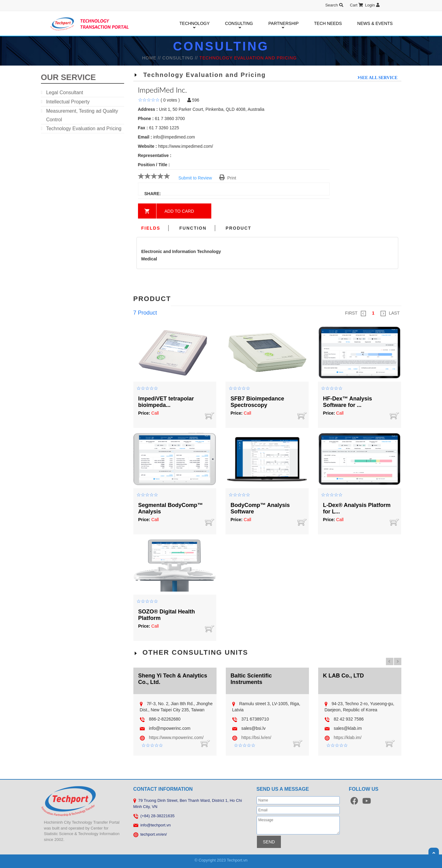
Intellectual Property (68, 102)
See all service (379, 78)
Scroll (434, 853)
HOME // (152, 58)
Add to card (179, 211)
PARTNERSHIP (283, 24)
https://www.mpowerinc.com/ (176, 737)
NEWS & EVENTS (375, 23)
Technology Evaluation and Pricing (84, 129)
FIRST (355, 313)
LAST (390, 313)
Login (372, 5)
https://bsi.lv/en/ (256, 737)
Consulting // (181, 58)
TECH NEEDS (328, 23)
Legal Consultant (65, 92)
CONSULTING (239, 24)
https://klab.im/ (347, 737)
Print (228, 178)
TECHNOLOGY (195, 24)
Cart (357, 5)
